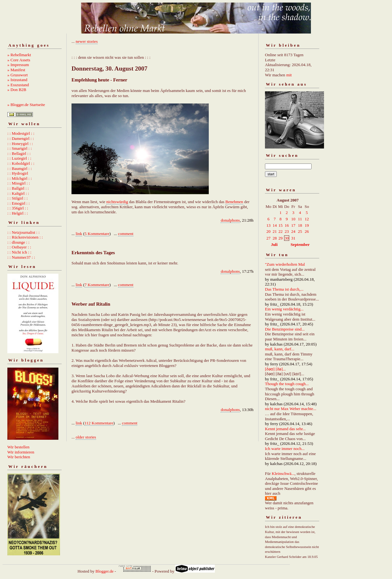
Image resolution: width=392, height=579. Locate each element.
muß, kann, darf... (280, 349)
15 (280, 225)
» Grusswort (18, 75)
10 (293, 219)
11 (300, 219)
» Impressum (18, 65)
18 (300, 225)
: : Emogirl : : (19, 203)
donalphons (230, 220)
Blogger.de (105, 571)
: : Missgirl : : (19, 183)
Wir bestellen (18, 447)
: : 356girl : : (18, 208)
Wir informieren (21, 452)
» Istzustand (17, 80)
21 (275, 231)
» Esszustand (18, 85)
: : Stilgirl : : (18, 198)
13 (269, 225)
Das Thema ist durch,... (284, 289)
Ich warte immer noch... (285, 449)
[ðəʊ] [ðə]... (275, 369)
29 (280, 238)
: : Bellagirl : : (19, 153)
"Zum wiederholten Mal (285, 264)
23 (287, 231)
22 (280, 231)
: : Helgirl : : (18, 213)
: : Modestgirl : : (21, 133)
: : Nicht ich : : (19, 252)
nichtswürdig (117, 202)
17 (293, 225)
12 (307, 219)
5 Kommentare (97, 234)
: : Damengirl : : (21, 138)
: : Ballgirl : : (18, 188)
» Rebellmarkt (19, 55)
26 (307, 231)
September (300, 244)
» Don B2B (17, 90)
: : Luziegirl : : (19, 158)
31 (293, 238)
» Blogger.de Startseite (26, 105)
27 (269, 238)
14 (275, 225)
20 (269, 231)
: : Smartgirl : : (20, 148)
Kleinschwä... (283, 473)
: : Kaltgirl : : (18, 193)
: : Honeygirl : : (20, 144)
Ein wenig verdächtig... (284, 309)
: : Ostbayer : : (19, 247)
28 (275, 238)
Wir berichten (19, 457)
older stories (86, 437)
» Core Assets (19, 60)
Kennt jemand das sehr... (285, 429)
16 (287, 225)
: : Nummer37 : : (21, 257)
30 (287, 238)
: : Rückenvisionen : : (25, 237)
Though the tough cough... (287, 384)
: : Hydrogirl (18, 173)
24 (293, 231)
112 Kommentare (99, 423)
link (79, 234)
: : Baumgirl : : (20, 168)
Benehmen (234, 202)
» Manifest (16, 70)
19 (307, 225)
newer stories (87, 41)
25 (300, 231)
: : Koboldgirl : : (21, 163)
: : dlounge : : (18, 242)
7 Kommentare (97, 285)
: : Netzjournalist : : (23, 232)
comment (126, 234)
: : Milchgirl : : (20, 178)
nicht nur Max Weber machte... (291, 409)
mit (289, 75)
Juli (274, 244)
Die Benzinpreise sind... (285, 329)
